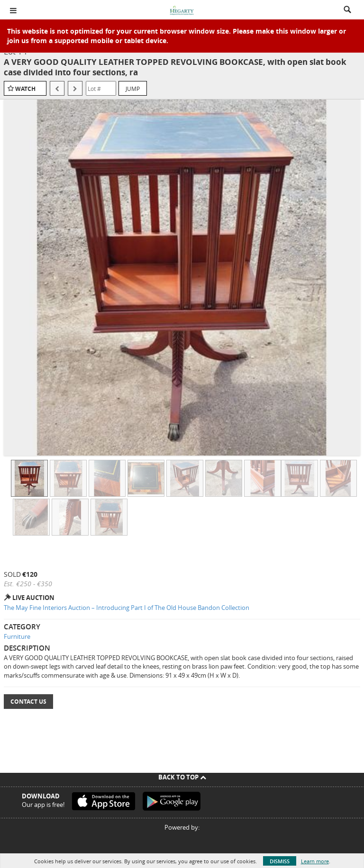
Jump (133, 89)
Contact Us (28, 702)
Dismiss (280, 861)
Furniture (17, 636)
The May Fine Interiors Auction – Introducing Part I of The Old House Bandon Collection (127, 608)
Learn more (315, 861)
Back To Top (182, 777)
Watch (25, 89)
